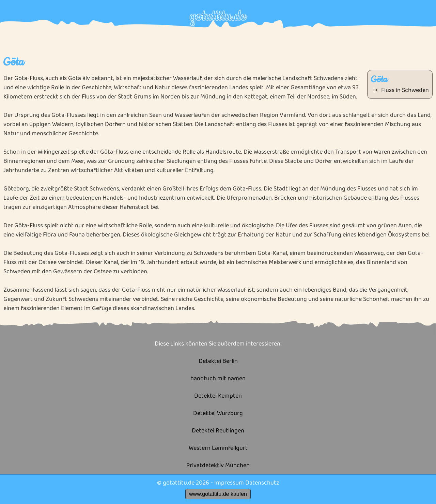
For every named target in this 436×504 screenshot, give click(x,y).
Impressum (229, 483)
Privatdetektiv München (218, 466)
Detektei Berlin (218, 361)
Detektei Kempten (218, 396)
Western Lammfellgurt (218, 448)
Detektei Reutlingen (218, 431)
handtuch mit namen (218, 379)
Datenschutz (262, 483)
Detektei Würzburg (218, 414)
